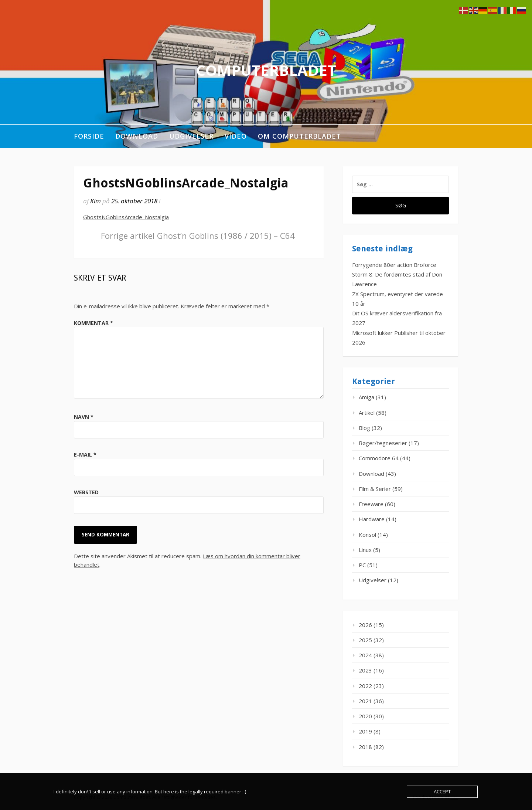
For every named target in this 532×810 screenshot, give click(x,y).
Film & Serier (375, 489)
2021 (365, 701)
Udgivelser (191, 136)
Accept (442, 792)
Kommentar (93, 323)
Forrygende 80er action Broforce (394, 265)
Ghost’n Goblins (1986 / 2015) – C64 (198, 235)
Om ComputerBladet (299, 136)
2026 (365, 625)
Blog (364, 428)
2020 (365, 716)
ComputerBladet (266, 70)
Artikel (367, 413)
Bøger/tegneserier (383, 443)
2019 (365, 731)
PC (362, 565)
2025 (365, 640)
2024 (365, 655)
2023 (365, 670)
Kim (96, 201)
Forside (89, 136)
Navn (84, 417)
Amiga (366, 397)
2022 (365, 686)
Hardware (372, 519)
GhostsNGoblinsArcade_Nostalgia (126, 217)
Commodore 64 (379, 458)
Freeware (371, 504)
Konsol (367, 535)
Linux (365, 550)
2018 (365, 747)
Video (236, 136)
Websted (86, 492)
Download (137, 136)
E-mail (85, 455)
